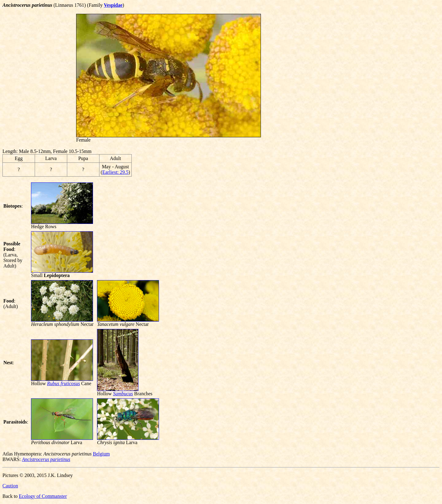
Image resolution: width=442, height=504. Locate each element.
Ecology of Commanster (43, 496)
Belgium (101, 454)
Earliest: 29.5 (115, 172)
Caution (10, 486)
